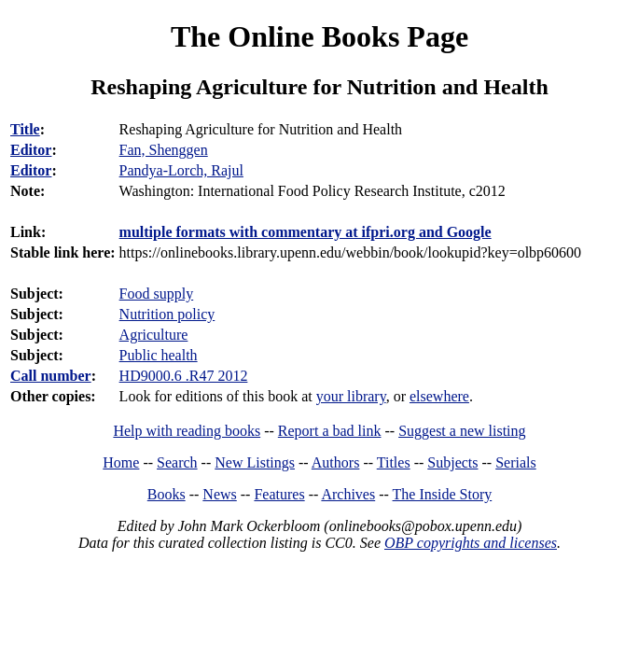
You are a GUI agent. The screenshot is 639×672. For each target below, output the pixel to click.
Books (167, 494)
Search (177, 462)
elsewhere (439, 396)
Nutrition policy (167, 314)
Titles (394, 462)
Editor (31, 150)
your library (351, 396)
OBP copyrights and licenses (471, 543)
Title (25, 129)
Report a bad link (330, 431)
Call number (51, 376)
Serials (516, 462)
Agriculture (154, 335)
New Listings (255, 462)
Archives (348, 494)
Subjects (452, 462)
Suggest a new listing (462, 431)
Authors (336, 462)
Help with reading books (187, 431)
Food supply (157, 294)
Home (121, 462)
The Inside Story (443, 494)
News (219, 494)
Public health (159, 355)
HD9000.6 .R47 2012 (184, 376)
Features (279, 494)
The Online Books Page (319, 36)
